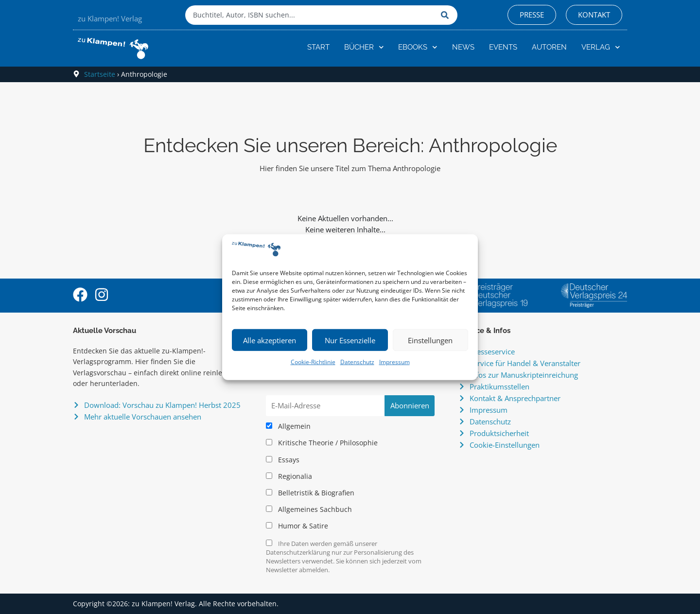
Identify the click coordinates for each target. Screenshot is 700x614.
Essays (283, 460)
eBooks (418, 47)
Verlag (601, 47)
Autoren (549, 47)
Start (318, 47)
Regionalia (289, 476)
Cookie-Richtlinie (313, 362)
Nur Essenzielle (350, 340)
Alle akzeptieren (270, 340)
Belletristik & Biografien (310, 493)
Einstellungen (430, 340)
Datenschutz (357, 362)
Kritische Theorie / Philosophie (322, 443)
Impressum (394, 362)
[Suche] (447, 15)
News (463, 47)
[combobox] (311, 15)
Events (503, 47)
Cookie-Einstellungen (505, 445)
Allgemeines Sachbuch (309, 509)
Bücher (364, 47)
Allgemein (288, 426)
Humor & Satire (297, 526)
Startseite (100, 74)
